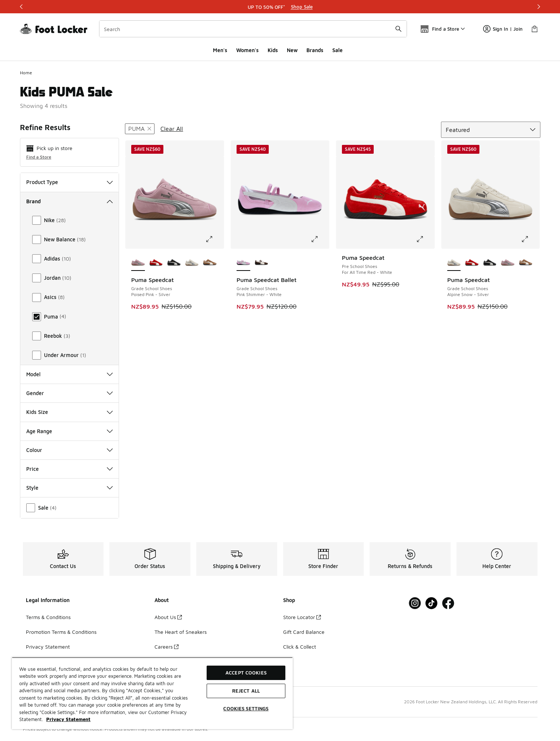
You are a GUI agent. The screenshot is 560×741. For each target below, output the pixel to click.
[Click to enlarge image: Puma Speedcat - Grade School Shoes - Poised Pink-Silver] (214, 239)
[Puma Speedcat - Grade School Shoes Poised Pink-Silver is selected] (138, 263)
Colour (70, 450)
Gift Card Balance (304, 632)
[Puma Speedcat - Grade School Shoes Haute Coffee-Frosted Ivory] (210, 263)
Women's (247, 50)
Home (26, 73)
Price (70, 469)
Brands (315, 50)
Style (70, 488)
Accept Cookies (246, 673)
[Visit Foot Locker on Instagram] (415, 603)
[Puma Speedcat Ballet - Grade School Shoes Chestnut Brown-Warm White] (262, 263)
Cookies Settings (246, 708)
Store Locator (302, 617)
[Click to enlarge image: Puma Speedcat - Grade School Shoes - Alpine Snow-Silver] (530, 239)
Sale (337, 50)
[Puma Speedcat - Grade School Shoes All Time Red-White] (156, 263)
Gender (70, 393)
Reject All (246, 691)
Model (70, 374)
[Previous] (21, 7)
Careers (167, 647)
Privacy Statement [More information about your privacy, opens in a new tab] (68, 719)
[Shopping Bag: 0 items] (534, 29)
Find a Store (39, 157)
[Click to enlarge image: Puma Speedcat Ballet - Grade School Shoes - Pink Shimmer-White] (320, 239)
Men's (220, 50)
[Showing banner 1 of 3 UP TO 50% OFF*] (280, 7)
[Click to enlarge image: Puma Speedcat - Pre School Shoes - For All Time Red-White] (425, 239)
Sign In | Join (503, 29)
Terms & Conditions (48, 617)
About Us (168, 617)
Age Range (70, 431)
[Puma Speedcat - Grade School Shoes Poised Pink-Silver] (508, 263)
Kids (273, 50)
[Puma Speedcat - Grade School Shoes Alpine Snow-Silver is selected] (454, 263)
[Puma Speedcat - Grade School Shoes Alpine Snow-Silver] (192, 263)
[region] (152, 693)
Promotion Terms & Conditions (61, 632)
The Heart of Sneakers (181, 632)
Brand (70, 201)
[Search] (253, 29)
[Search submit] (398, 29)
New (292, 50)
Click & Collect (300, 647)
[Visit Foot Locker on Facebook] (448, 603)
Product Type (70, 182)
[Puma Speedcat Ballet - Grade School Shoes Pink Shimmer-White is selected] (243, 263)
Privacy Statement (48, 647)
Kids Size (70, 412)
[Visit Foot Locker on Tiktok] (432, 603)
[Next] (539, 7)
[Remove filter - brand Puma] (140, 129)
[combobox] (253, 29)
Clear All (172, 129)
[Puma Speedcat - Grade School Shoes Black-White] (174, 263)
